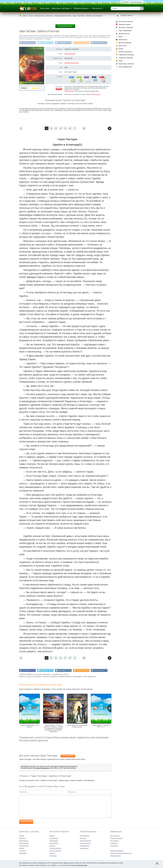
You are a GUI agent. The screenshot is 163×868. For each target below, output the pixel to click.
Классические (24, 846)
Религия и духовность (126, 52)
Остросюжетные (85, 843)
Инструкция (96, 95)
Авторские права (65, 26)
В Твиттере (45, 43)
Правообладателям (117, 851)
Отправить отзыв (26, 822)
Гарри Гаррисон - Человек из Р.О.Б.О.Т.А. (101, 726)
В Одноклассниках (84, 43)
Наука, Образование (125, 31)
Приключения (123, 40)
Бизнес (121, 49)
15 (84, 129)
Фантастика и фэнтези (126, 21)
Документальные (124, 34)
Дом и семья (123, 46)
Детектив (22, 838)
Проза (121, 37)
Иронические (24, 841)
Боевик (22, 836)
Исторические (24, 843)
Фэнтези (52, 853)
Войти (127, 2)
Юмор (121, 61)
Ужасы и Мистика (55, 851)
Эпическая (53, 856)
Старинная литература (126, 58)
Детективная (54, 841)
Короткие (83, 838)
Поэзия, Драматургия (125, 67)
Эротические (84, 848)
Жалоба (59, 89)
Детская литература (125, 43)
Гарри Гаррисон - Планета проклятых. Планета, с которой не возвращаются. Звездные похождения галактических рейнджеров (53, 729)
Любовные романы (81, 8)
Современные (85, 846)
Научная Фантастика (71, 63)
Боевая (52, 836)
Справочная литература (126, 55)
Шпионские (23, 853)
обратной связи (82, 865)
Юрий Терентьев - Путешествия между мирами (77, 726)
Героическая (54, 838)
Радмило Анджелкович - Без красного (29, 726)
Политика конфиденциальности (121, 853)
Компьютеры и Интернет (126, 64)
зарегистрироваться (43, 768)
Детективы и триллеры (61, 8)
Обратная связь (116, 856)
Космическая (54, 843)
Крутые (22, 848)
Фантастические (85, 841)
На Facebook (27, 43)
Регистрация (138, 2)
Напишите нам (69, 91)
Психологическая (55, 848)
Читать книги (45, 8)
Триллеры (23, 851)
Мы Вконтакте (102, 43)
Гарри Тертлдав (70, 54)
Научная (52, 846)
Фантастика (96, 8)
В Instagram (64, 43)
